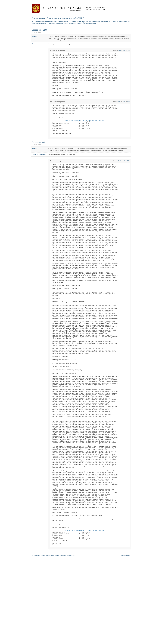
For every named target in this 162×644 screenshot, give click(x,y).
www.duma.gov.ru (126, 641)
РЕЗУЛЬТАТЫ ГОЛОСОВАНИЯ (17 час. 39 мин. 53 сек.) (86, 614)
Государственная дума (68, 9)
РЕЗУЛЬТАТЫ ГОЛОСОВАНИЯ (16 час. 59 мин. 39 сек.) (86, 132)
